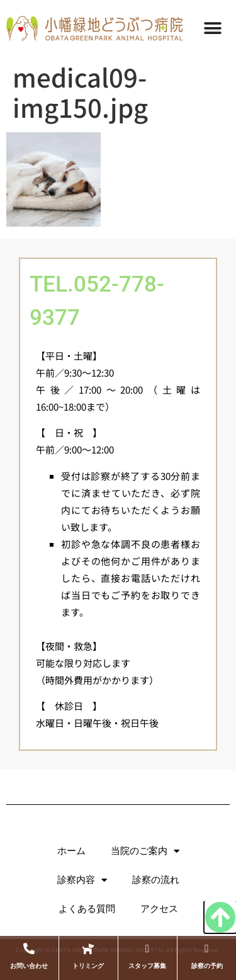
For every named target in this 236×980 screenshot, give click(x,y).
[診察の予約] (207, 949)
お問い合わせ (29, 966)
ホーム (71, 851)
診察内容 (82, 880)
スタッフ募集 (147, 966)
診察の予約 (207, 966)
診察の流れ (156, 880)
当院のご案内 (145, 851)
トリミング (88, 966)
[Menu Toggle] (213, 28)
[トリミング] (88, 949)
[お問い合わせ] (29, 949)
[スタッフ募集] (147, 949)
